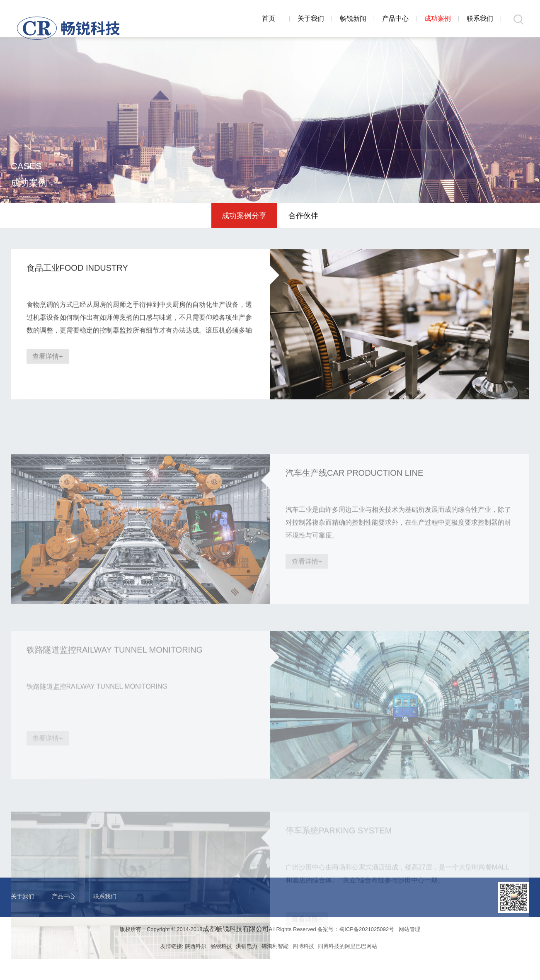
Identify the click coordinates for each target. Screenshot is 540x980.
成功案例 (438, 18)
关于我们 (311, 18)
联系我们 (480, 18)
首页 (269, 18)
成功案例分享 (244, 216)
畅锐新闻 (353, 18)
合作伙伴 (303, 216)
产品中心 (395, 18)
